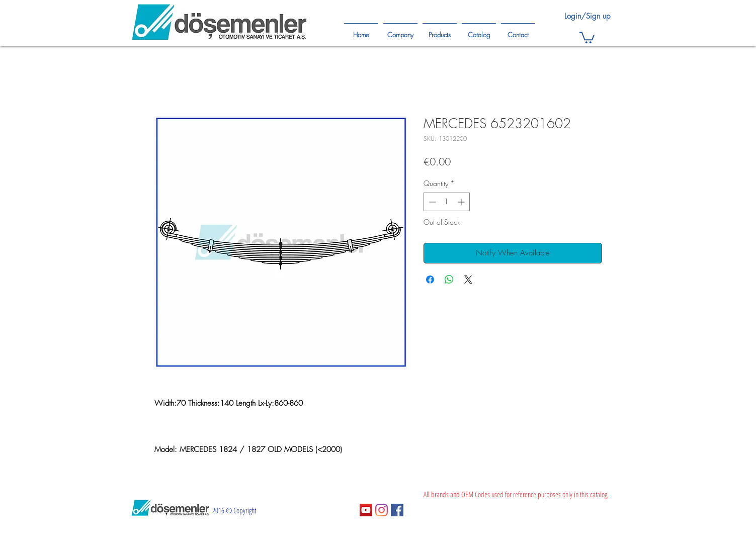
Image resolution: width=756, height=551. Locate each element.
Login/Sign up (587, 16)
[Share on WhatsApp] (449, 280)
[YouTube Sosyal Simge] (366, 510)
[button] (587, 37)
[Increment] (462, 202)
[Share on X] (468, 280)
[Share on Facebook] (430, 280)
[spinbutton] (447, 202)
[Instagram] (382, 510)
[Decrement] (431, 202)
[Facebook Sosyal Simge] (397, 510)
